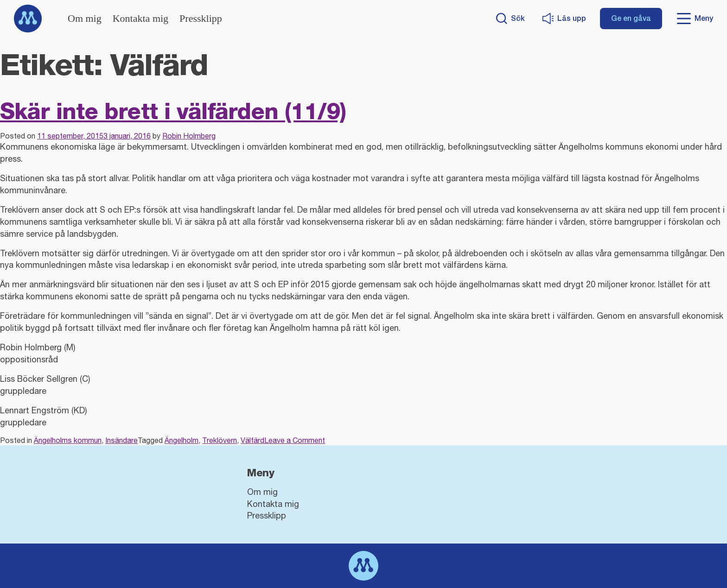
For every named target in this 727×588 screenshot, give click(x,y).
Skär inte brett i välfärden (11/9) (173, 111)
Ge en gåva (631, 18)
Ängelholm (182, 440)
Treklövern (220, 440)
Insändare (121, 440)
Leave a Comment (295, 440)
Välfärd (252, 440)
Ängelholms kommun (68, 440)
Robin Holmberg (189, 136)
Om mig (85, 18)
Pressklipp (201, 18)
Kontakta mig (140, 18)
